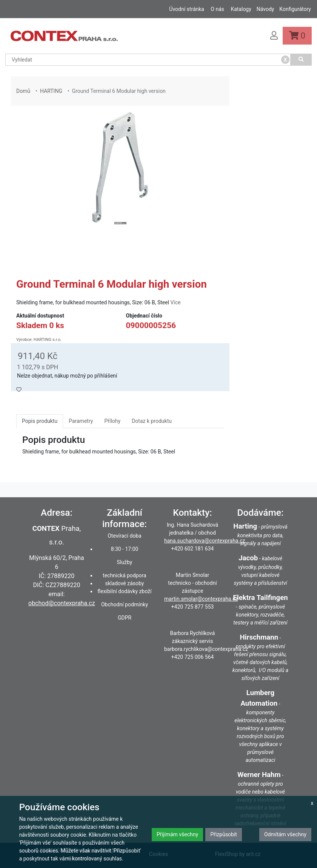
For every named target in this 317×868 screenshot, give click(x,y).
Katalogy (241, 9)
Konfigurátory (295, 9)
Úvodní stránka (187, 9)
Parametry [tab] (81, 421)
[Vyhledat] (301, 60)
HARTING (51, 91)
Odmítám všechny (285, 834)
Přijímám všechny (177, 834)
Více (176, 302)
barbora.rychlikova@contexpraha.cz (206, 649)
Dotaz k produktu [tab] (152, 421)
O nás (217, 9)
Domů (23, 91)
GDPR (125, 618)
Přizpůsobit (224, 834)
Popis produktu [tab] (40, 421)
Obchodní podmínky (125, 604)
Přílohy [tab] (112, 421)
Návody (265, 9)
